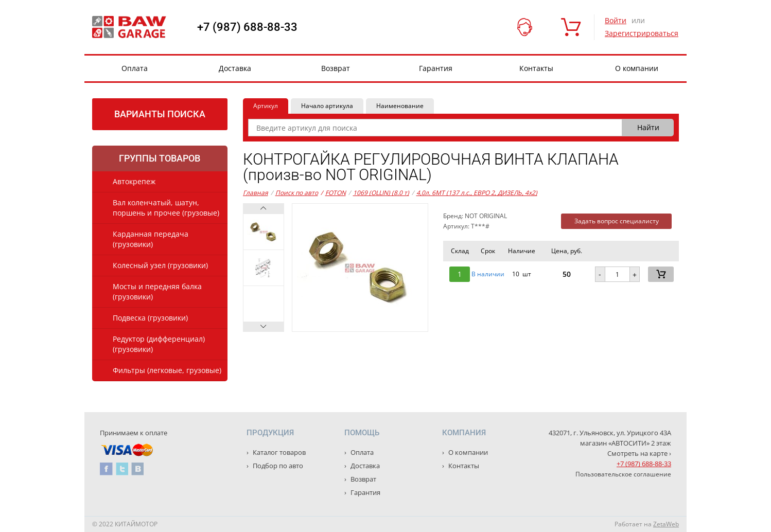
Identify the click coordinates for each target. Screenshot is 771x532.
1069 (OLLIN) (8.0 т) (381, 193)
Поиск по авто (297, 193)
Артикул (266, 106)
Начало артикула (327, 106)
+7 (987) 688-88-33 (247, 27)
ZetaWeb (666, 524)
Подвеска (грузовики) (150, 318)
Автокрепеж (134, 181)
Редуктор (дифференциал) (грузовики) (159, 344)
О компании (637, 68)
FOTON (333, 193)
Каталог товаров (278, 452)
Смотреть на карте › (639, 453)
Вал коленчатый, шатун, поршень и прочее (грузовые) (166, 208)
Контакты (536, 68)
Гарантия (436, 68)
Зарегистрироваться (642, 33)
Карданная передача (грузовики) (151, 239)
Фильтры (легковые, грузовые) (167, 370)
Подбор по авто (277, 466)
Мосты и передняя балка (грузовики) (157, 291)
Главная (256, 193)
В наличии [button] (488, 274)
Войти (616, 20)
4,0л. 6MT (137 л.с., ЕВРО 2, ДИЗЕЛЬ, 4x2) (477, 193)
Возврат (336, 68)
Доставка (235, 68)
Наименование (400, 106)
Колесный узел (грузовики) (160, 265)
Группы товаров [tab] (160, 158)
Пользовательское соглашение (623, 474)
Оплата (135, 68)
